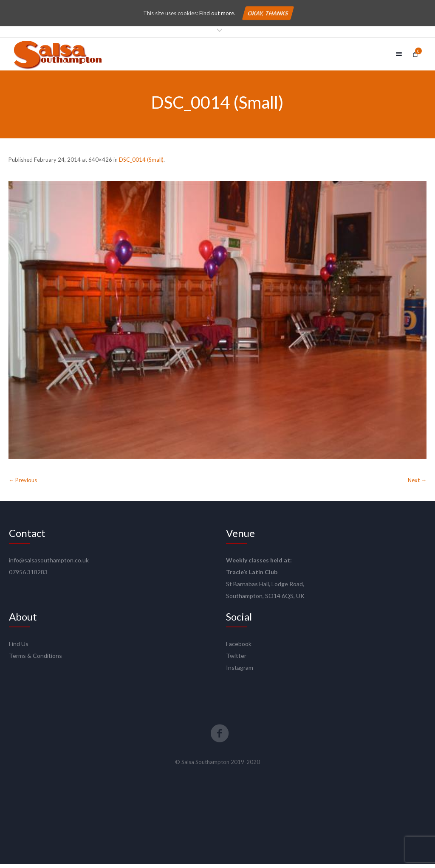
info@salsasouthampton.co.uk (49, 564)
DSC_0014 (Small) (141, 163)
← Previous (23, 484)
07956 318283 (28, 576)
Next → (417, 484)
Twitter (236, 659)
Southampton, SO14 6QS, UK (265, 600)
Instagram (240, 671)
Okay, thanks (268, 13)
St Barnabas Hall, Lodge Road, (265, 588)
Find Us (19, 647)
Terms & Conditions (35, 659)
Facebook (239, 647)
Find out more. (217, 13)
